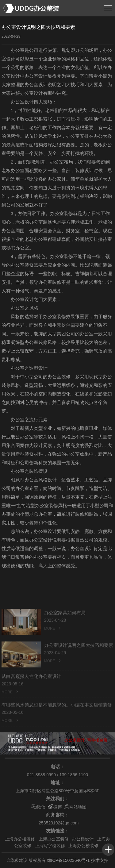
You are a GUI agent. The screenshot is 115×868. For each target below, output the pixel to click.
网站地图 (75, 807)
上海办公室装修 (54, 839)
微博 (55, 807)
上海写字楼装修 (50, 846)
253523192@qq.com (59, 823)
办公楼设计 (83, 839)
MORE (53, 637)
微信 (38, 807)
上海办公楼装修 (20, 839)
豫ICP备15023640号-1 (68, 860)
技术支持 (100, 860)
